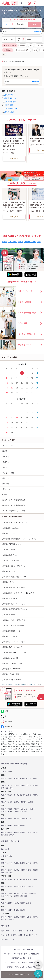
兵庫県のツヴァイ (9, 533)
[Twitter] (22, 716)
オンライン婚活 (10, 45)
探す (35, 24)
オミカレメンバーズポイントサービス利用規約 (21, 954)
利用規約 (30, 949)
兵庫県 (5, 242)
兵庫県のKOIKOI (8, 582)
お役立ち (4, 939)
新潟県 (4, 795)
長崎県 (16, 832)
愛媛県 (16, 826)
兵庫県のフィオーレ (10, 550)
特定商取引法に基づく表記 (21, 958)
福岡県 (4, 832)
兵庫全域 (23, 45)
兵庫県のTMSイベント (11, 555)
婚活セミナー (7, 489)
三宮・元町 (13, 242)
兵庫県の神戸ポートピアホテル (14, 620)
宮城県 (16, 779)
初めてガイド (6, 931)
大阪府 (16, 809)
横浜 (11, 788)
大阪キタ (24, 809)
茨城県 (4, 785)
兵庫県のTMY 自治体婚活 (12, 647)
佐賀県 (10, 832)
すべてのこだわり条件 (23, 50)
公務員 (5, 494)
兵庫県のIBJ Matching (10, 528)
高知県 (23, 826)
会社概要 (10, 967)
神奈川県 (4, 788)
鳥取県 (4, 818)
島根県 (10, 818)
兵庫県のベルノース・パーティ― (14, 604)
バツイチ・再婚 (8, 473)
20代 (35, 50)
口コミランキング (30, 935)
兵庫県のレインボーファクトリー (15, 566)
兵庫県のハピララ (9, 615)
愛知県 (16, 802)
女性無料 (6, 484)
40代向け (6, 462)
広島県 (23, 818)
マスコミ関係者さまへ (12, 962)
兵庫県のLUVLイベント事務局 (13, 625)
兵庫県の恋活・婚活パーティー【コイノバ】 (19, 593)
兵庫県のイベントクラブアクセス (15, 598)
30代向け (6, 457)
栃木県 (10, 785)
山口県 (29, 818)
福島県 (35, 779)
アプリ (12, 939)
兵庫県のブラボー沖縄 (11, 674)
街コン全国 (5, 849)
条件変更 (38, 32)
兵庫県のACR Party (9, 571)
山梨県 (29, 795)
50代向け (6, 467)
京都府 (10, 809)
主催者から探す (17, 935)
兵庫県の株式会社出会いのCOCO (14, 577)
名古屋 (23, 802)
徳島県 (4, 826)
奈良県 (17, 812)
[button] (29, 3)
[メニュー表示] (40, 3)
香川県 (10, 826)
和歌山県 (24, 812)
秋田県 (23, 779)
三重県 (31, 802)
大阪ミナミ (33, 809)
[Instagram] (22, 721)
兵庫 (21, 3)
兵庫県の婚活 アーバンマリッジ (14, 653)
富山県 (10, 795)
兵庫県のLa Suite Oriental (12, 669)
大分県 (29, 832)
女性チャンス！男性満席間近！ (14, 500)
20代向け (6, 451)
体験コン (8, 50)
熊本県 (23, 832)
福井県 (23, 795)
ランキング (5, 935)
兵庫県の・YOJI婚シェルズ (12, 663)
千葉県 (29, 785)
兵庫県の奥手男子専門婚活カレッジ (15, 609)
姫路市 (21, 242)
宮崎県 (35, 832)
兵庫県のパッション (10, 636)
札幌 (9, 772)
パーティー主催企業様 (30, 962)
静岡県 (10, 802)
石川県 (16, 795)
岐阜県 (4, 802)
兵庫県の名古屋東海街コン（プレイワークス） (20, 539)
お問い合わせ (20, 967)
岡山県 (16, 818)
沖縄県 (12, 835)
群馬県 (16, 785)
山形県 (29, 779)
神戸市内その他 (30, 242)
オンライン (31, 931)
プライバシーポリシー (17, 949)
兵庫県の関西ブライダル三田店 (14, 588)
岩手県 (10, 779)
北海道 (4, 772)
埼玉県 (23, 785)
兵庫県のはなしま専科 (11, 658)
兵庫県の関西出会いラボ (11, 631)
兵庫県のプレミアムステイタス (14, 642)
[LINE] (22, 711)
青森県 (4, 779)
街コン (15, 931)
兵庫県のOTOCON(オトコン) (13, 544)
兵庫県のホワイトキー (11, 560)
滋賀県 (4, 809)
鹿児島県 (4, 835)
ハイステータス (8, 446)
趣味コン (6, 478)
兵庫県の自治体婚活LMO (11, 680)
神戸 (31, 45)
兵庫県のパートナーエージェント (15, 523)
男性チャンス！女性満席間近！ (14, 505)
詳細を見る (14, 158)
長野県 (35, 795)
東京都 (35, 785)
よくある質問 (31, 967)
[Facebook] (22, 726)
